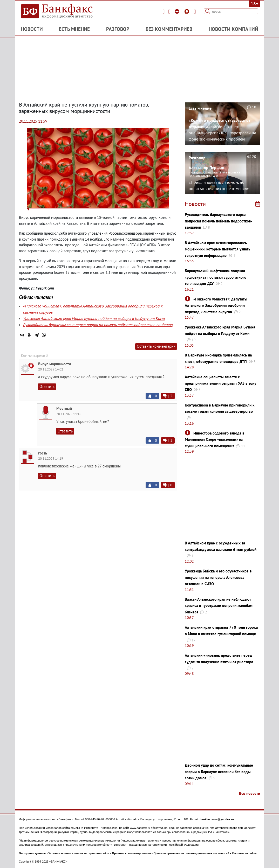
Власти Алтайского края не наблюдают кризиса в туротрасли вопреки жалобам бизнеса (219, 606)
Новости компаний (233, 29)
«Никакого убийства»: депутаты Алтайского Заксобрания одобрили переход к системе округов (216, 305)
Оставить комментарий (156, 346)
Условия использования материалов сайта (79, 853)
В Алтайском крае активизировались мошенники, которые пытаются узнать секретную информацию (217, 249)
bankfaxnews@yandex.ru (217, 819)
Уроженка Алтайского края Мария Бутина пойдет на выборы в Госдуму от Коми (94, 318)
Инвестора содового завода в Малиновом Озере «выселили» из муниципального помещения (215, 439)
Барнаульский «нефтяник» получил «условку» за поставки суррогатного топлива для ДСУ (216, 277)
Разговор (118, 29)
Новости (32, 29)
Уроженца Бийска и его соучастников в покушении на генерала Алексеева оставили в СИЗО (218, 577)
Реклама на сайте (244, 853)
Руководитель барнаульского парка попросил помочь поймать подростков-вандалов (98, 325)
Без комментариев (169, 29)
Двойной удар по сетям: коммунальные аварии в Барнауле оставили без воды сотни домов (219, 772)
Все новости (250, 793)
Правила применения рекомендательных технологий (191, 853)
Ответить (47, 386)
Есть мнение (74, 29)
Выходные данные (32, 853)
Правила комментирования (132, 853)
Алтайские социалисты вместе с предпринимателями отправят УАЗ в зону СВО (220, 383)
